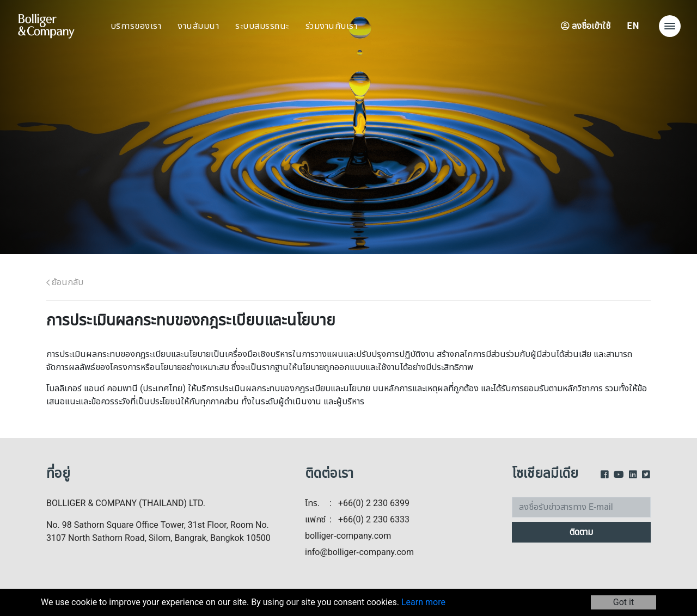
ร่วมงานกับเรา (332, 26)
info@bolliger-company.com (359, 552)
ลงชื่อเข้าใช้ (586, 26)
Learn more (423, 602)
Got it (623, 602)
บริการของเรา (136, 26)
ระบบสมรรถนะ (262, 26)
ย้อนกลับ (65, 282)
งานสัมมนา (198, 26)
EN (633, 26)
